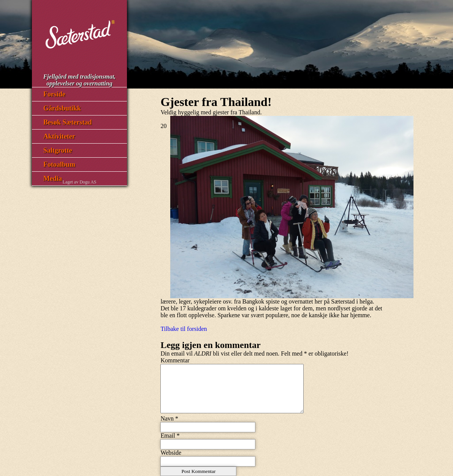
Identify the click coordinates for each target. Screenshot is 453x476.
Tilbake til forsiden (184, 329)
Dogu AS (88, 182)
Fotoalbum (59, 164)
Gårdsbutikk (62, 108)
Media (53, 179)
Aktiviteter (59, 136)
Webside (171, 453)
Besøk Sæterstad (68, 122)
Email (168, 436)
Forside (54, 94)
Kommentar (175, 360)
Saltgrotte (58, 150)
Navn (167, 418)
